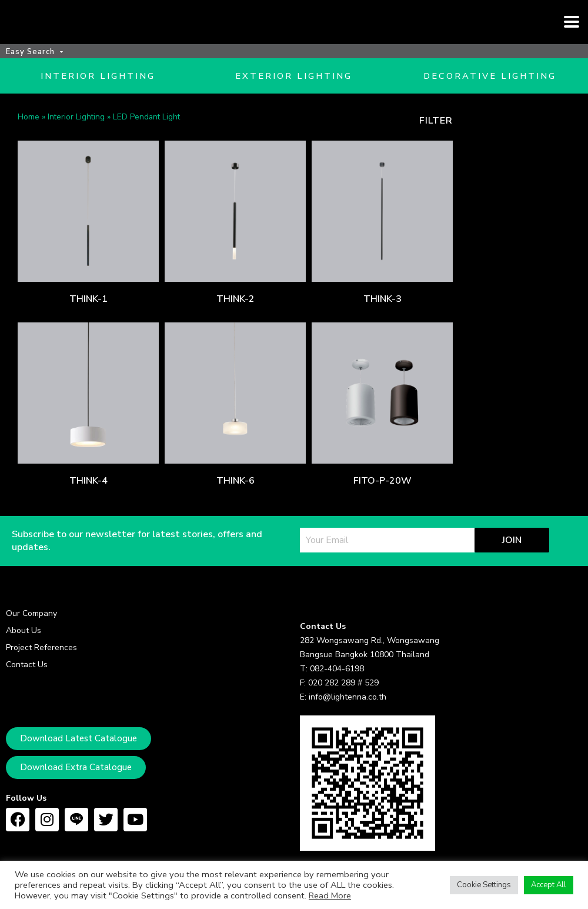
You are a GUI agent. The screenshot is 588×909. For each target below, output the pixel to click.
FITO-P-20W (382, 498)
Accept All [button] (549, 885)
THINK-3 (382, 316)
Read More (330, 895)
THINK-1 (88, 316)
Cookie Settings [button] (484, 885)
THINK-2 (235, 316)
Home (29, 134)
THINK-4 (88, 498)
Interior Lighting (76, 134)
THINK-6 (235, 498)
